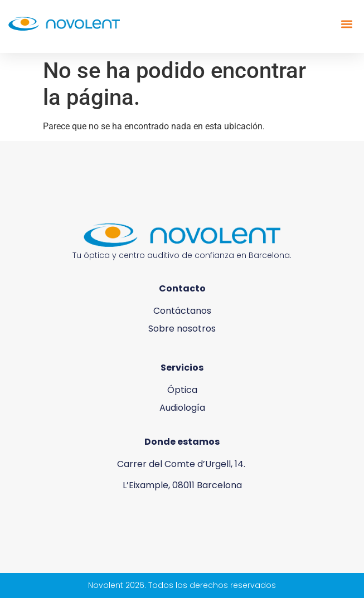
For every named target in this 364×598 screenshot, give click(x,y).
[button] (346, 24)
